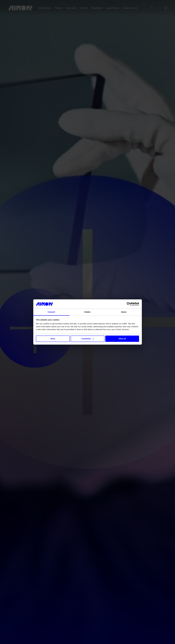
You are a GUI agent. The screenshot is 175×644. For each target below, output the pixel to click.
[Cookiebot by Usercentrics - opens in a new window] (129, 304)
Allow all (122, 339)
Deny (53, 339)
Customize (88, 339)
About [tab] (124, 312)
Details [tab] (88, 312)
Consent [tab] (51, 312)
